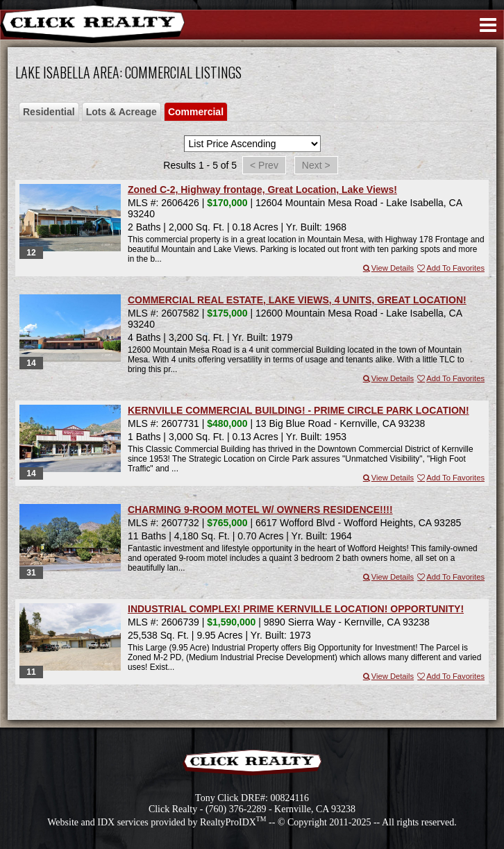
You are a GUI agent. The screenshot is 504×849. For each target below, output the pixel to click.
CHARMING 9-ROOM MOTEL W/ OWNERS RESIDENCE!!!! (260, 510)
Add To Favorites (450, 268)
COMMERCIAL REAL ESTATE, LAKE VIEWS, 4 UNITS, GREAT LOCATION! (297, 300)
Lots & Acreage (121, 112)
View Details (388, 268)
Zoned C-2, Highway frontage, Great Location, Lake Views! (262, 190)
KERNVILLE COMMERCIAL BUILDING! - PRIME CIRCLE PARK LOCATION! (299, 410)
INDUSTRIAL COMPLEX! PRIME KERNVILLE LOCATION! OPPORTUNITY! (296, 609)
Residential (49, 112)
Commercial (196, 112)
